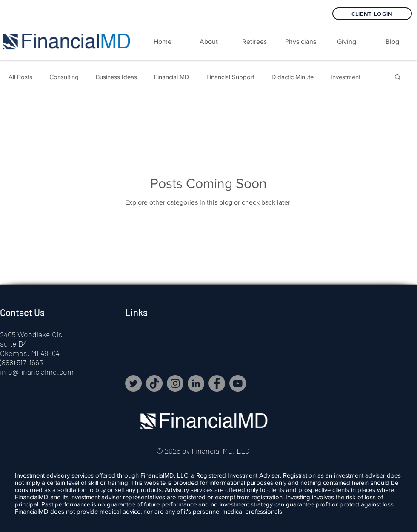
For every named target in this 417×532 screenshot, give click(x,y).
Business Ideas (116, 77)
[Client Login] (372, 14)
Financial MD (172, 77)
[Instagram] (175, 383)
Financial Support (230, 77)
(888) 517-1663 (21, 362)
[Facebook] (217, 383)
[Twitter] (133, 383)
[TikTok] (154, 383)
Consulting (64, 77)
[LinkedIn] (196, 383)
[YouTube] (238, 383)
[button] (254, 42)
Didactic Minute (293, 77)
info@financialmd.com (37, 372)
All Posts (20, 77)
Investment (346, 77)
